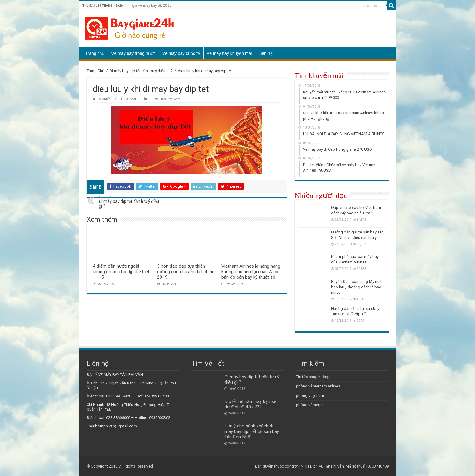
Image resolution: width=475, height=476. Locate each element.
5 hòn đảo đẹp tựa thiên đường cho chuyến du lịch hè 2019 (186, 272)
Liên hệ (265, 53)
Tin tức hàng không (313, 377)
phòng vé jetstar (310, 396)
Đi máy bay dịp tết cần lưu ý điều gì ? (141, 71)
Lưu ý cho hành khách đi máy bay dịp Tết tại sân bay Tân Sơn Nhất (252, 431)
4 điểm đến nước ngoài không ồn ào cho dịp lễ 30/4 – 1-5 (121, 272)
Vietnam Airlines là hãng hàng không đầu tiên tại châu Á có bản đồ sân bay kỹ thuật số (251, 272)
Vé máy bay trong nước (133, 53)
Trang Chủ (95, 71)
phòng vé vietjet (310, 405)
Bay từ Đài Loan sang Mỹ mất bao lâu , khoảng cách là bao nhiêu (356, 287)
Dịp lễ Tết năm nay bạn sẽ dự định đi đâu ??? (250, 404)
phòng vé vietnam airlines (318, 386)
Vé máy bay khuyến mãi (229, 53)
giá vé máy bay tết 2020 (152, 5)
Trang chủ (95, 53)
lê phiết (104, 99)
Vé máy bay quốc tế (181, 53)
